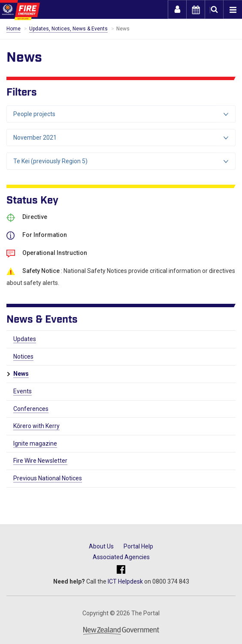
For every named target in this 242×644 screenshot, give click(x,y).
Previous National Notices (48, 478)
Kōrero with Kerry (36, 426)
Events (23, 391)
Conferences (31, 409)
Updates (25, 339)
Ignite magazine (35, 443)
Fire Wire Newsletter (40, 461)
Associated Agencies (121, 557)
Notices (23, 356)
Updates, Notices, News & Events (68, 29)
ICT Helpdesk (125, 581)
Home (14, 29)
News (21, 374)
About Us (101, 546)
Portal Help (138, 546)
